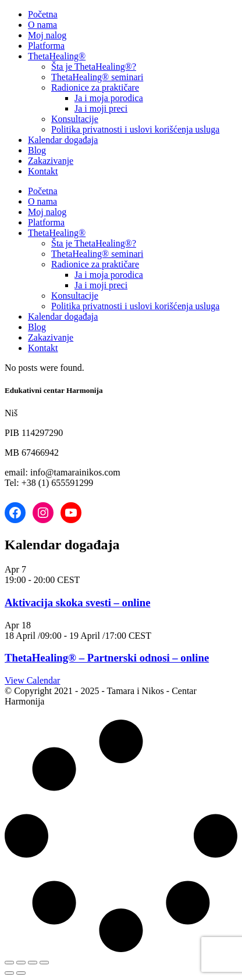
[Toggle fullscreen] (21, 963)
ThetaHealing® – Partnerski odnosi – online (107, 658)
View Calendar (32, 680)
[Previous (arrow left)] (9, 973)
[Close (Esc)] (44, 963)
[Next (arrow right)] (21, 973)
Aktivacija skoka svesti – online (77, 602)
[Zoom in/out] (9, 963)
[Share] (33, 963)
